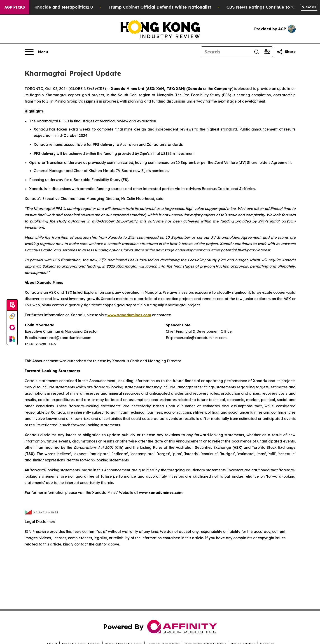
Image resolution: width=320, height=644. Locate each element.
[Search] (226, 52)
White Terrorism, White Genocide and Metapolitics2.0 (57, 7)
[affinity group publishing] (12, 328)
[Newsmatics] (12, 339)
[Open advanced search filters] (267, 52)
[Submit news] (12, 305)
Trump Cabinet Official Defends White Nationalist (179, 7)
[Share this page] (286, 52)
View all (309, 7)
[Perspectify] (12, 316)
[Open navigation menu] (36, 52)
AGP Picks (15, 7)
